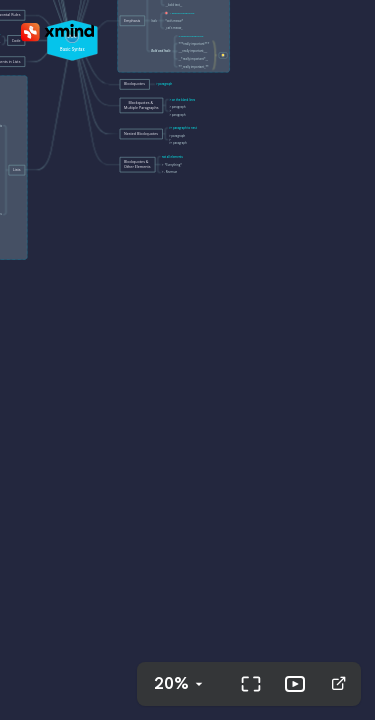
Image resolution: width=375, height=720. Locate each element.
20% (171, 683)
